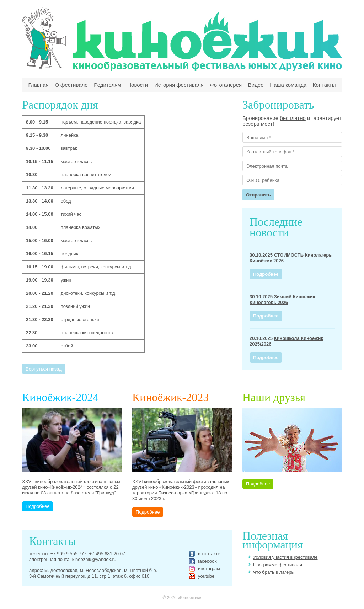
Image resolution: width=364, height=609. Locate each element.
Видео (256, 85)
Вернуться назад (44, 369)
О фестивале (71, 85)
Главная (38, 85)
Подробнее (266, 274)
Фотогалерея (226, 85)
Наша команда (288, 85)
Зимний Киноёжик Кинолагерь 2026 (282, 300)
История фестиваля (179, 85)
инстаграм (209, 569)
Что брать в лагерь (273, 572)
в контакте (209, 554)
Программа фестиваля (278, 565)
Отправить (258, 195)
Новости (138, 85)
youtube (206, 576)
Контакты (324, 85)
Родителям (107, 85)
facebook (207, 561)
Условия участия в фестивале (285, 557)
